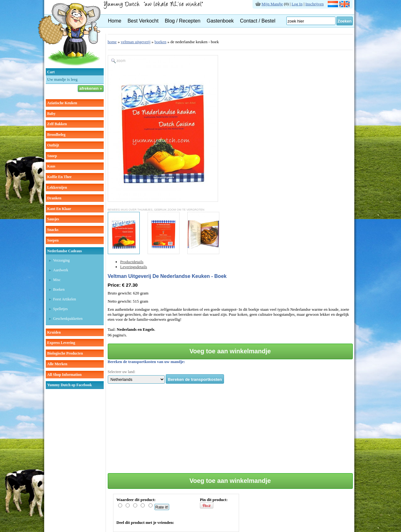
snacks (53, 230)
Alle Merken (57, 364)
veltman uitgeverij (135, 42)
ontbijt (53, 145)
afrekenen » (91, 88)
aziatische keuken (62, 103)
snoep (52, 156)
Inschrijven (315, 4)
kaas (51, 166)
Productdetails (132, 262)
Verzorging (62, 260)
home (112, 42)
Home (115, 21)
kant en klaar (59, 209)
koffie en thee (60, 177)
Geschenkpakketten (68, 319)
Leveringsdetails (134, 267)
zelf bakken (57, 124)
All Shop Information (65, 375)
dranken (54, 198)
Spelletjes (61, 309)
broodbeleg (56, 135)
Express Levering (61, 343)
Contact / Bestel (258, 21)
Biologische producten (65, 353)
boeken (160, 42)
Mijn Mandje (272, 4)
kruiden (54, 332)
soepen (53, 240)
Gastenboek (220, 21)
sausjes (53, 219)
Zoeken (345, 21)
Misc (57, 280)
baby (52, 114)
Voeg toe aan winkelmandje (230, 351)
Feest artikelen (65, 299)
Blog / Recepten (183, 21)
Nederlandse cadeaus (65, 251)
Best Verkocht (143, 21)
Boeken (59, 289)
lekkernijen (57, 187)
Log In (297, 4)
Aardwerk (61, 270)
